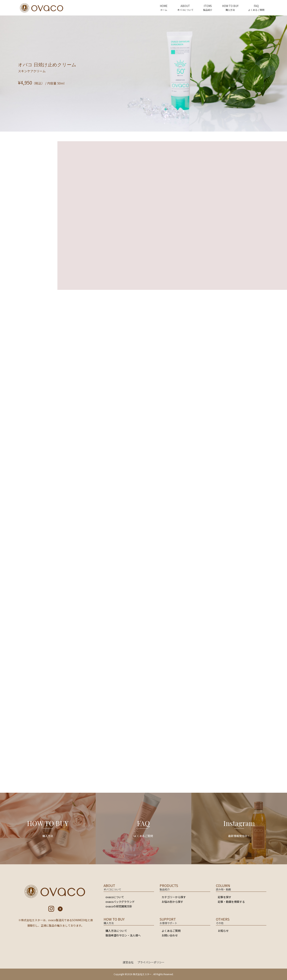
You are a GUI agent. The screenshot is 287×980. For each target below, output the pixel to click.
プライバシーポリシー (151, 962)
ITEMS (208, 6)
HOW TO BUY (230, 6)
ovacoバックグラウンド (120, 902)
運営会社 (128, 962)
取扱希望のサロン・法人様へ (123, 935)
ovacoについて (115, 897)
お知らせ (223, 931)
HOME (164, 6)
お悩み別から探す (172, 902)
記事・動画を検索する (231, 902)
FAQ (256, 6)
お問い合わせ (170, 935)
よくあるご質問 (171, 931)
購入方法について (116, 931)
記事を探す (225, 897)
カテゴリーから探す (174, 897)
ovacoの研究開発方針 (119, 906)
